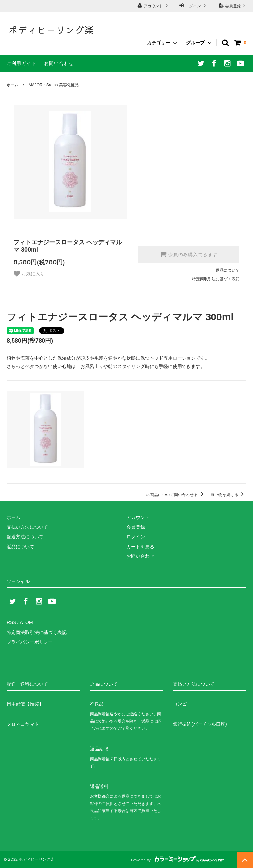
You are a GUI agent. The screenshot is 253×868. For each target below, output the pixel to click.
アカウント (153, 5)
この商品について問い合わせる (174, 495)
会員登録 (233, 5)
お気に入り (29, 274)
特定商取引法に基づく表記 (216, 279)
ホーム (13, 85)
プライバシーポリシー (30, 642)
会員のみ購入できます (189, 254)
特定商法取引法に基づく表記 (37, 632)
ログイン (193, 5)
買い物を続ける (228, 495)
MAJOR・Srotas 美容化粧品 (54, 85)
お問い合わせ (59, 63)
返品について (228, 270)
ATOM (26, 623)
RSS (11, 623)
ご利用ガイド (21, 63)
